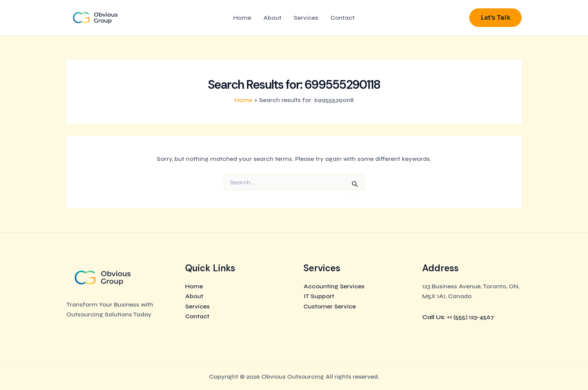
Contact (343, 18)
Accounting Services (334, 286)
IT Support (319, 296)
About (272, 18)
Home (242, 18)
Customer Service (330, 306)
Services (306, 18)
